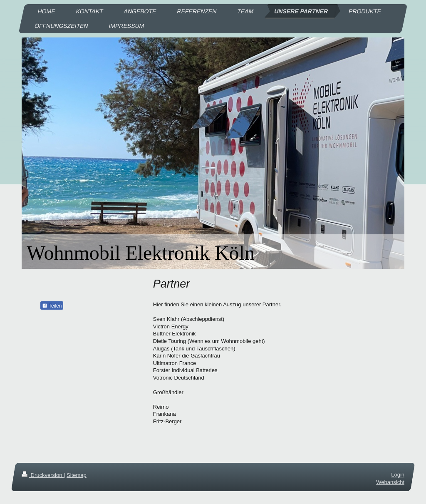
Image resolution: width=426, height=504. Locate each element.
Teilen (52, 306)
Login (398, 475)
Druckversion (43, 475)
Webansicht (390, 482)
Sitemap (77, 475)
